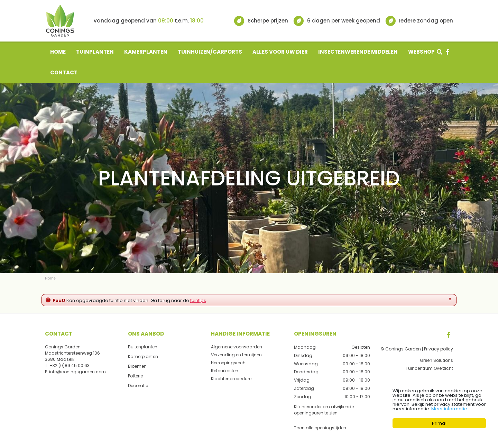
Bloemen (137, 366)
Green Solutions (436, 360)
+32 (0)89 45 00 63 (70, 365)
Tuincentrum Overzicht (429, 368)
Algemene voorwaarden (237, 347)
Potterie (135, 376)
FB (449, 335)
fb (448, 52)
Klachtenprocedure (231, 379)
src (440, 52)
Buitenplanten (143, 347)
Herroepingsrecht (229, 363)
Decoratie (138, 386)
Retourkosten (225, 371)
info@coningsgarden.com (77, 372)
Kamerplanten (143, 356)
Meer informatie (449, 409)
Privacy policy (439, 349)
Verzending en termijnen (236, 355)
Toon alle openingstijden (320, 427)
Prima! (439, 423)
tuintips (198, 300)
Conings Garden (63, 347)
